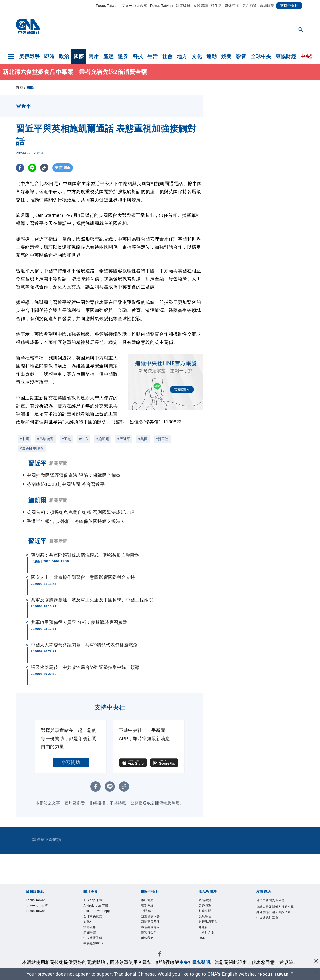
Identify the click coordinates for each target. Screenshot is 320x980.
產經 (108, 56)
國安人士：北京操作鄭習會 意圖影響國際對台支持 (83, 577)
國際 (79, 56)
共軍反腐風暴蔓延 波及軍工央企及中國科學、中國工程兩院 (92, 600)
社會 (167, 56)
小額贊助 (71, 762)
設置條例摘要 (153, 919)
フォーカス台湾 (134, 6)
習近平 (37, 541)
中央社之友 (208, 938)
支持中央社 (289, 6)
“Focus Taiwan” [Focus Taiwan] (274, 974)
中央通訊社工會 (270, 926)
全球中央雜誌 (95, 919)
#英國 (143, 439)
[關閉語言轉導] (316, 973)
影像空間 (232, 6)
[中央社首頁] (28, 28)
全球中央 (261, 56)
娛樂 (226, 56)
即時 (49, 56)
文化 (197, 56)
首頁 (20, 87)
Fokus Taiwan (162, 6)
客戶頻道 (250, 6)
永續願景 (267, 6)
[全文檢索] (301, 30)
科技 (138, 56)
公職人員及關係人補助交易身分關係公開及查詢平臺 (274, 913)
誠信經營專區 (153, 931)
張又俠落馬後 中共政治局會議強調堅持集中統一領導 (85, 667)
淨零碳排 (183, 6)
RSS (203, 944)
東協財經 (286, 56)
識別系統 (149, 907)
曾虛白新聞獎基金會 (274, 901)
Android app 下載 (99, 907)
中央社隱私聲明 (195, 962)
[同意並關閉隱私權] (316, 962)
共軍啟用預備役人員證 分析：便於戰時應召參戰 (79, 622)
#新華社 (162, 439)
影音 (241, 56)
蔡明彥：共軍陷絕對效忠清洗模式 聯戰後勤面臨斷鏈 (85, 555)
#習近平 (124, 439)
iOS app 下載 (95, 901)
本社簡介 (149, 901)
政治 (64, 56)
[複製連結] (46, 168)
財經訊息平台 (210, 925)
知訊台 (205, 931)
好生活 (216, 6)
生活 (153, 56)
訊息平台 (206, 919)
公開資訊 (149, 913)
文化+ (88, 925)
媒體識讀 (201, 6)
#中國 (25, 439)
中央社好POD (95, 950)
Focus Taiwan (107, 6)
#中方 (84, 439)
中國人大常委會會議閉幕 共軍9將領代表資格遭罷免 (84, 645)
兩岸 (94, 56)
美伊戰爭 (29, 56)
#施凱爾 (103, 439)
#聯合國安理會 (32, 449)
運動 (212, 56)
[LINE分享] (33, 168)
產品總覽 (206, 901)
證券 (123, 56)
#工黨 (67, 439)
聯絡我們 (149, 944)
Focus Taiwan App (100, 913)
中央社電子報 (95, 944)
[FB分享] (20, 168)
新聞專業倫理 (153, 925)
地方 (182, 56)
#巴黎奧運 (45, 439)
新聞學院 (91, 938)
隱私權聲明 (151, 938)
